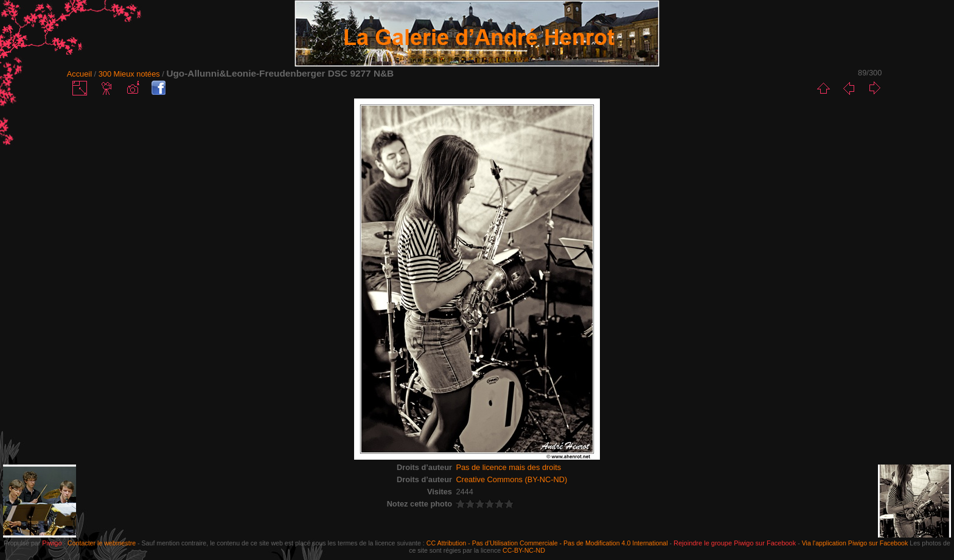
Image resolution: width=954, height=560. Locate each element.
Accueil (79, 74)
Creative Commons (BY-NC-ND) (511, 479)
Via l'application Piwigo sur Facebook (855, 543)
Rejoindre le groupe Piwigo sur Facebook (735, 543)
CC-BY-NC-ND (524, 550)
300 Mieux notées (129, 74)
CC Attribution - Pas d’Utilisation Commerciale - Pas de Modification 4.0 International (547, 543)
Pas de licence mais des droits (508, 467)
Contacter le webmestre (102, 543)
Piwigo (52, 543)
